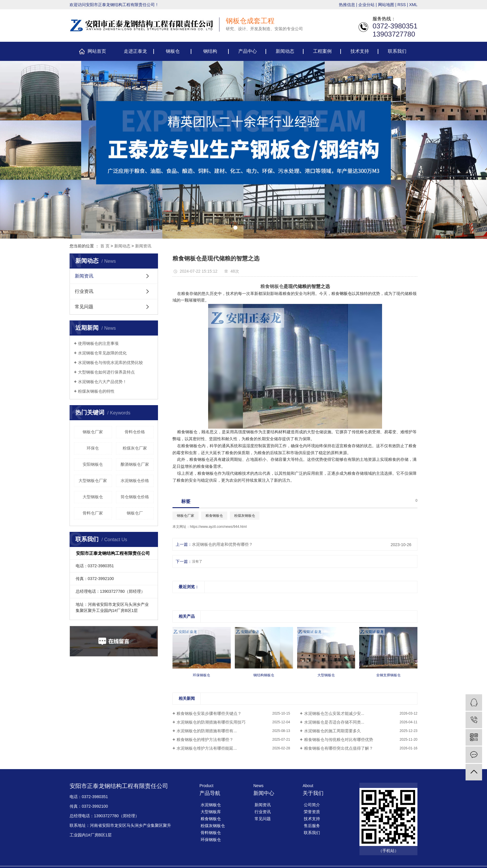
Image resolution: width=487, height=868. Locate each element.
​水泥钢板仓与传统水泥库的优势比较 (110, 363)
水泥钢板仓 (211, 805)
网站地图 (386, 5)
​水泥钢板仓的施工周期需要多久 (332, 731)
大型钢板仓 (93, 497)
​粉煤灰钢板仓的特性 (96, 391)
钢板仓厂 (135, 513)
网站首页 (97, 51)
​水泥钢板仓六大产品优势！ (102, 382)
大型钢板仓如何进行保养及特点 (106, 372)
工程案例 (322, 51)
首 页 (105, 246)
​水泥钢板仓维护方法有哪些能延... (207, 748)
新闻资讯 (143, 246)
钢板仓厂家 (93, 432)
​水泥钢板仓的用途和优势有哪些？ (222, 544)
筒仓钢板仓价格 (135, 497)
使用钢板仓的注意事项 (98, 343)
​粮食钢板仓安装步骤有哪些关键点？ (209, 713)
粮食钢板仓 (214, 516)
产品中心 (248, 51)
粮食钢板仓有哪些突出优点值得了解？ (339, 748)
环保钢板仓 (211, 840)
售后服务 (312, 826)
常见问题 (84, 307)
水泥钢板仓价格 (135, 481)
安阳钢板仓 (93, 464)
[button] (235, 228)
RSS (402, 5)
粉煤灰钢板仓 (245, 516)
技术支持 (360, 51)
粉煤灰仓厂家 (135, 448)
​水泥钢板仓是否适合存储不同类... (334, 722)
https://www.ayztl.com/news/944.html (218, 527)
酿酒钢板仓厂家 (135, 464)
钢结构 (210, 51)
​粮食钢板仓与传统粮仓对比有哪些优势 (339, 740)
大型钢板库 (211, 812)
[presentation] (8, 150)
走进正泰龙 (135, 51)
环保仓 (93, 448)
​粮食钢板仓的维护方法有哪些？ (205, 740)
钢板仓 (173, 51)
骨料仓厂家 (93, 513)
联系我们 (397, 51)
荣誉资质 (312, 812)
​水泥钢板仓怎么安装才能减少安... (334, 713)
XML (413, 5)
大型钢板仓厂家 (93, 481)
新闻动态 (285, 51)
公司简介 (312, 805)
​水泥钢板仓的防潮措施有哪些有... (207, 731)
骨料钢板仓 (211, 833)
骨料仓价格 (135, 432)
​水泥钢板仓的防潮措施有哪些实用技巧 (211, 722)
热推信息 (347, 5)
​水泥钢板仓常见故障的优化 (102, 353)
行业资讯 (84, 291)
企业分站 (366, 5)
